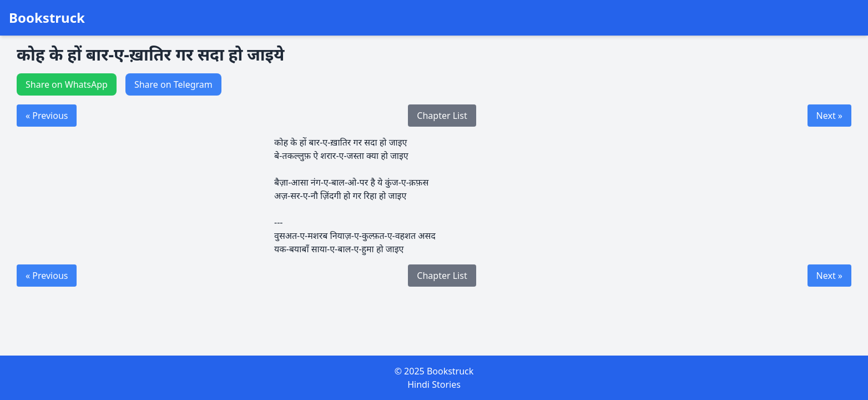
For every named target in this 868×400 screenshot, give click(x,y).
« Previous (47, 116)
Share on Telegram (173, 84)
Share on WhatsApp (67, 84)
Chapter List (442, 116)
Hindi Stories (434, 384)
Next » (829, 116)
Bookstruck (47, 18)
